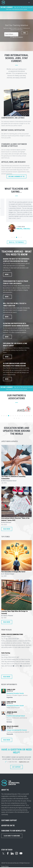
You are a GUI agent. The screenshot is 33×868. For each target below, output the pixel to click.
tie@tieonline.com (24, 762)
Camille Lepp (11, 690)
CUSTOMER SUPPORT (9, 820)
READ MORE (7, 529)
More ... (7, 274)
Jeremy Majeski (12, 712)
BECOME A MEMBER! (7, 7)
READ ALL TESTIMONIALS (17, 242)
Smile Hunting (6, 653)
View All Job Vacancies (17, 37)
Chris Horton (11, 702)
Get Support (16, 767)
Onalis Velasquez (13, 726)
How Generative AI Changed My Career (13, 572)
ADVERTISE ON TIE (8, 826)
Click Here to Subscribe (12, 836)
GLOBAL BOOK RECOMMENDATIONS (12, 634)
